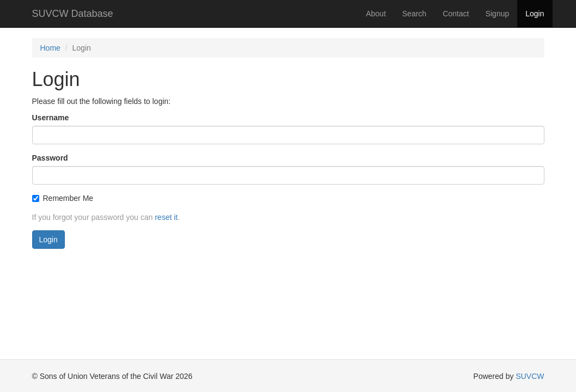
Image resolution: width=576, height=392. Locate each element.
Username (51, 118)
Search (414, 14)
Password (50, 158)
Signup (498, 14)
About (376, 14)
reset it (166, 217)
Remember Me (63, 198)
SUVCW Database (73, 14)
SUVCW (530, 376)
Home (50, 48)
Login (535, 14)
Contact (456, 14)
